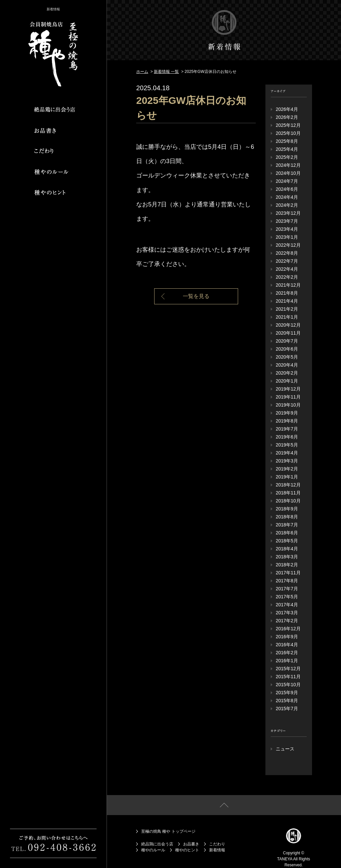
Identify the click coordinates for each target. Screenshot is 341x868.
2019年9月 (287, 413)
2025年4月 (287, 149)
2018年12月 (288, 485)
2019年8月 (287, 421)
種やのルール (153, 850)
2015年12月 (288, 669)
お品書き (191, 844)
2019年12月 (288, 389)
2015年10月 (288, 685)
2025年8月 (287, 141)
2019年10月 (288, 405)
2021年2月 (287, 309)
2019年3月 (287, 461)
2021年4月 (287, 301)
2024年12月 (288, 165)
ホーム (142, 72)
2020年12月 (288, 325)
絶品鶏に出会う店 (157, 844)
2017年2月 (287, 621)
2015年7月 (287, 709)
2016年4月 (287, 645)
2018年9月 (287, 509)
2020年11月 (288, 333)
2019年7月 (287, 429)
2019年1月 (287, 477)
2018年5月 (287, 541)
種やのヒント (187, 850)
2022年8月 (287, 253)
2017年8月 (287, 581)
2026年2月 (287, 117)
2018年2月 (287, 565)
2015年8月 (287, 701)
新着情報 (217, 850)
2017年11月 (288, 573)
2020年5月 (287, 357)
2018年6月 (287, 533)
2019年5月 (287, 445)
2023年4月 (287, 229)
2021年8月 (287, 293)
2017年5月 (287, 597)
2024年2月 (287, 205)
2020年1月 (287, 381)
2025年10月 (288, 133)
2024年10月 (288, 173)
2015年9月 (287, 693)
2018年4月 (287, 549)
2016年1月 (287, 661)
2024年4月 (287, 197)
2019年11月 (288, 397)
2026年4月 (287, 109)
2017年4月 (287, 605)
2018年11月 (288, 493)
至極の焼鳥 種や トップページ (168, 831)
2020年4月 (287, 365)
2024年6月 (287, 189)
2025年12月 (288, 125)
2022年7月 (287, 261)
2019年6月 (287, 437)
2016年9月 (287, 637)
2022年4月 (287, 269)
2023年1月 (287, 237)
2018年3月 (287, 557)
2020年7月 (287, 341)
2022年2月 (287, 277)
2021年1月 (287, 317)
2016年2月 (287, 653)
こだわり (217, 844)
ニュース (285, 749)
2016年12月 (288, 629)
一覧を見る (196, 296)
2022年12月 (288, 245)
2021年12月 (288, 285)
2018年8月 (287, 517)
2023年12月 (288, 213)
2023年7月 (287, 221)
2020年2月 (287, 373)
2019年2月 (287, 469)
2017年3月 (287, 613)
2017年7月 (287, 589)
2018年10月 (288, 501)
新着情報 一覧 (166, 72)
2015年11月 (288, 677)
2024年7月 (287, 181)
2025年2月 (287, 157)
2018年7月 (287, 525)
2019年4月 (287, 453)
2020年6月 (287, 349)
